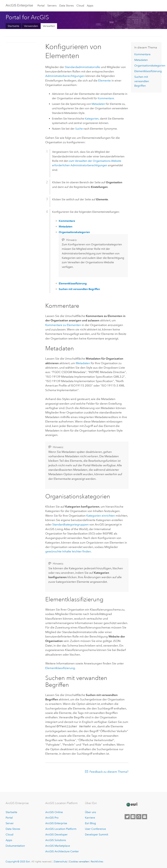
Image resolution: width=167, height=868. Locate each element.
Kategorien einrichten (101, 516)
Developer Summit (97, 834)
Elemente (105, 80)
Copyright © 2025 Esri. (18, 861)
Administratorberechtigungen (65, 76)
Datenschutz (61, 861)
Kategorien (92, 119)
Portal (41, 6)
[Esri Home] (132, 804)
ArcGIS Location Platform (61, 829)
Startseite (13, 26)
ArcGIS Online (54, 812)
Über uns (90, 812)
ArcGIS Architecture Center (62, 851)
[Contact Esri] (145, 816)
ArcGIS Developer (56, 834)
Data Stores (66, 6)
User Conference (95, 829)
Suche (79, 129)
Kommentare (106, 98)
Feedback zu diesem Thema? (109, 771)
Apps (90, 6)
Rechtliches (97, 861)
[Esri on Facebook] (133, 816)
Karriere (90, 817)
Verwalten (49, 26)
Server (10, 823)
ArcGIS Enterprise (19, 5)
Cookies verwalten (79, 861)
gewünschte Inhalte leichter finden (68, 551)
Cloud (80, 6)
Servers (52, 6)
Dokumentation (15, 845)
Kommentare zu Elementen (63, 325)
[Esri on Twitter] (127, 816)
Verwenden (31, 26)
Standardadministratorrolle (82, 67)
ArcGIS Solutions (56, 840)
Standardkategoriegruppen (70, 524)
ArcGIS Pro (52, 817)
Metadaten (98, 104)
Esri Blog (90, 823)
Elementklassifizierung (60, 668)
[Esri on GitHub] (139, 816)
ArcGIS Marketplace (58, 845)
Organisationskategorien (150, 66)
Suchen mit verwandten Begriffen (142, 81)
